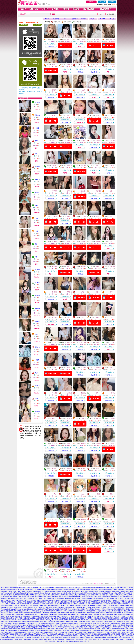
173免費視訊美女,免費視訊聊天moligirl (70, 593)
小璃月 (37, 218)
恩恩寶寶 (37, 296)
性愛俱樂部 (129, 614)
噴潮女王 (55, 317)
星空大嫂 (55, 519)
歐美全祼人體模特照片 (63, 616)
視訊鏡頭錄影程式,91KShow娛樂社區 (29, 593)
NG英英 (37, 360)
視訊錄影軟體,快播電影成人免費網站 (65, 602)
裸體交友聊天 (35, 627)
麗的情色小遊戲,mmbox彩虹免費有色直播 (45, 629)
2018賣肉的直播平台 (90, 622)
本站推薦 (84, 19)
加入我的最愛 (110, 14)
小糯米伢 (98, 90)
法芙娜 (83, 570)
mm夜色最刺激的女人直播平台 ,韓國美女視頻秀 (28, 604)
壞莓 (111, 216)
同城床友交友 (100, 623)
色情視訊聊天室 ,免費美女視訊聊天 (42, 591)
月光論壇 (5, 623)
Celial (83, 115)
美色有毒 (37, 347)
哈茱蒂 (54, 368)
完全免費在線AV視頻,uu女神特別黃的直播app (99, 609)
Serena (97, 115)
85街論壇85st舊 (83, 623)
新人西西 (37, 102)
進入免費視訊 (51, 44)
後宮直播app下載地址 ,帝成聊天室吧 (49, 613)
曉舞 (111, 191)
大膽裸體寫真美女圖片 (110, 622)
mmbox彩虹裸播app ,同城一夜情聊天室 (34, 598)
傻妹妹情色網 (32, 623)
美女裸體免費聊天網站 (45, 627)
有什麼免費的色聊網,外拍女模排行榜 (37, 595)
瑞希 (97, 292)
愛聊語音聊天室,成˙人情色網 (16, 590)
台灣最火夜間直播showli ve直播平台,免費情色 (71, 604)
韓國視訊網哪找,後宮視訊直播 (70, 590)
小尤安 (83, 90)
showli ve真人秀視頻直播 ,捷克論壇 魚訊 (77, 600)
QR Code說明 (37, 25)
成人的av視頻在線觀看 (42, 623)
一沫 (68, 39)
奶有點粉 (69, 292)
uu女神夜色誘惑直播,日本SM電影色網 (107, 629)
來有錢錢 (98, 443)
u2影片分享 (53, 618)
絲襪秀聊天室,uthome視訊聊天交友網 (91, 593)
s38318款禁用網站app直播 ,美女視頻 (99, 598)
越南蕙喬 (37, 412)
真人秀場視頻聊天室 (32, 625)
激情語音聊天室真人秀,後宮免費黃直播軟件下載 (85, 591)
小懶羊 (112, 166)
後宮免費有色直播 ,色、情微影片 (29, 588)
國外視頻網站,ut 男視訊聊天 (27, 597)
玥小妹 (37, 399)
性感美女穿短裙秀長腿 (72, 623)
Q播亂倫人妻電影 (104, 625)
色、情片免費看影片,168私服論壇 (43, 607)
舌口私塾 (37, 283)
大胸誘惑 (69, 216)
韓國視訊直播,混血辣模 (54, 590)
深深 (82, 317)
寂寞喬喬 (84, 267)
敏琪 (82, 292)
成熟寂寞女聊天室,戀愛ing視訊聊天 (69, 613)
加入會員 (102, 2)
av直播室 (71, 618)
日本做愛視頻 (121, 614)
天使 (111, 368)
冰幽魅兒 (113, 544)
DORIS (112, 342)
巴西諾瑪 (55, 570)
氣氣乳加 (69, 166)
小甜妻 (97, 267)
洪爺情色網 (83, 616)
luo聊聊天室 (122, 618)
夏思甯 (83, 191)
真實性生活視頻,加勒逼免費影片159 (92, 607)
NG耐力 (54, 494)
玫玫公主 (113, 39)
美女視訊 (116, 616)
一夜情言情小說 (91, 618)
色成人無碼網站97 (36, 616)
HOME (100, 14)
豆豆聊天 (119, 620)
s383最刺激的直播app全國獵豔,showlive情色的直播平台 (33, 630)
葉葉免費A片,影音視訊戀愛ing (68, 606)
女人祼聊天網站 (22, 625)
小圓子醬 (84, 418)
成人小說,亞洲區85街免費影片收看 (57, 595)
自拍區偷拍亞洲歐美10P (8, 622)
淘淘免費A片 (42, 625)
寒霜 (111, 292)
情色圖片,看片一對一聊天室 (72, 630)
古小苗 (112, 90)
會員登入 (91, 2)
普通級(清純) (78, 22)
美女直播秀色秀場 (13, 618)
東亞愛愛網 (90, 616)
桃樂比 (112, 317)
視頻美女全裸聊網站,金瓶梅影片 (77, 609)
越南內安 (55, 544)
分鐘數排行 (56, 19)
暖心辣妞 (69, 418)
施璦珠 (69, 241)
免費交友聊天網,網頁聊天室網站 (95, 614)
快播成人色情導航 (79, 622)
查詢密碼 (112, 2)
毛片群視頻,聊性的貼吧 (81, 627)
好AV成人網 (18, 620)
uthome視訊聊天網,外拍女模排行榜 (10, 588)
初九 (53, 39)
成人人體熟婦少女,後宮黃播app (67, 597)
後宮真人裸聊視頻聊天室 (93, 620)
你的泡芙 (69, 544)
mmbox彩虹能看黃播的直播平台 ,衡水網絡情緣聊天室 (44, 606)
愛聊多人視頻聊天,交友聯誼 (16, 598)
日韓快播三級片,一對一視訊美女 (27, 600)
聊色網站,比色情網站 (111, 597)
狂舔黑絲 (37, 167)
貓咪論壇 (52, 623)
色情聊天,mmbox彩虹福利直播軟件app (87, 606)
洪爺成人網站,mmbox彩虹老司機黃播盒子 (114, 607)
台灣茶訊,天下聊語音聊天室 (56, 630)
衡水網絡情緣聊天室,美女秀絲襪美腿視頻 (109, 611)
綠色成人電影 (104, 620)
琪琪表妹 (37, 321)
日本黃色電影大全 (9, 620)
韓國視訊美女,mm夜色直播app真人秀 (72, 588)
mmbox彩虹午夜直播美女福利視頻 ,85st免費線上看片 (99, 604)
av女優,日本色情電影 (93, 627)
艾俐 (97, 65)
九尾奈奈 (84, 65)
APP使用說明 (23, 25)
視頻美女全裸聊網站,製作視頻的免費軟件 (57, 614)
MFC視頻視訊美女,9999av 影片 (14, 613)
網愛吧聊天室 (24, 623)
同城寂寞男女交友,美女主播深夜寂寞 (85, 602)
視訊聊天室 (58, 620)
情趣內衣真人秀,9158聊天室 (65, 629)
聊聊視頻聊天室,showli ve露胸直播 (62, 591)
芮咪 (53, 140)
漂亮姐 (37, 141)
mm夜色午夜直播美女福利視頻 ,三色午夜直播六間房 (91, 597)
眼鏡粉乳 (98, 342)
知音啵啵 (37, 270)
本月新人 (93, 19)
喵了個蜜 (84, 342)
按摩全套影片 (120, 622)
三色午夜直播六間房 (99, 616)
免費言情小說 (46, 618)
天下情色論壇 (82, 625)
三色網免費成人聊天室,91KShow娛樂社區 (38, 632)
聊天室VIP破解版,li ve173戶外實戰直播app (86, 611)
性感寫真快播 (123, 625)
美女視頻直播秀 (92, 623)
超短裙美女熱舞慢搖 (67, 620)
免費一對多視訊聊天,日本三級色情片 (44, 602)
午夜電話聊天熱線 (124, 616)
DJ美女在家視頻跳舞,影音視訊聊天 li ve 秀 (46, 597)
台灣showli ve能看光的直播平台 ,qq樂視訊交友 (113, 590)
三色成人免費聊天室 (39, 620)
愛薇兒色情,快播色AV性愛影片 (107, 630)
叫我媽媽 (113, 65)
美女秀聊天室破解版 (62, 618)
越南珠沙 (84, 393)
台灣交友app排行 (49, 620)
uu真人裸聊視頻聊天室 (52, 625)
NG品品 (69, 519)
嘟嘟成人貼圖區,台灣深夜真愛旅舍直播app (85, 629)
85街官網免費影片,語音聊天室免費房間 (122, 609)
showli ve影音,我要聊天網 (75, 607)
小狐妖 (37, 231)
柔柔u (83, 494)
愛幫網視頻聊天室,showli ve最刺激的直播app (29, 611)
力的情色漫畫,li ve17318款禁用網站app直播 (24, 609)
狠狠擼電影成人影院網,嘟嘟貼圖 (18, 632)
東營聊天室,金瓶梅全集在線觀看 (65, 611)
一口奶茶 (55, 216)
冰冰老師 (84, 368)
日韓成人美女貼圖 (26, 627)
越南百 (69, 570)
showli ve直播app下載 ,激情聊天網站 (99, 600)
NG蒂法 (54, 443)
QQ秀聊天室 (18, 622)
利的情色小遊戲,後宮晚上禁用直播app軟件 (22, 629)
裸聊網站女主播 (112, 620)
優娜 (53, 65)
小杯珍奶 (113, 418)
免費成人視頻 (53, 616)
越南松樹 (37, 308)
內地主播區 (75, 19)
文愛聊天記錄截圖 (53, 622)
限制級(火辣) (57, 22)
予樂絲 (97, 39)
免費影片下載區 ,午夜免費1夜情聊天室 (108, 606)
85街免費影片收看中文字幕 (66, 622)
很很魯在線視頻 (109, 616)
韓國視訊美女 (26, 616)
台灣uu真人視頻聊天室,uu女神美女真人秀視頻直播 (113, 591)
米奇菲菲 (55, 393)
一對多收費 (102, 19)
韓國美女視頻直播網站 (14, 623)
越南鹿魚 (37, 115)
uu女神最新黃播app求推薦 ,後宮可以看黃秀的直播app (51, 600)
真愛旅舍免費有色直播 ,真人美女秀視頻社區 (17, 606)
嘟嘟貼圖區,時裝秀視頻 (61, 609)
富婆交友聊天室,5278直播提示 (78, 614)
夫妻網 (76, 625)
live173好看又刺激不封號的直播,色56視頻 (63, 627)
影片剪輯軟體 (45, 616)
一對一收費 (111, 19)
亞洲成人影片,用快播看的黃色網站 (105, 602)
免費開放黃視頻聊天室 (93, 625)
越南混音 (98, 317)
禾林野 (54, 418)
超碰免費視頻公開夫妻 (14, 627)
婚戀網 (115, 614)
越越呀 (69, 368)
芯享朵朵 (37, 386)
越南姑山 (113, 115)
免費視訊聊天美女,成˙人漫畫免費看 (111, 593)
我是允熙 (98, 191)
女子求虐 (84, 216)
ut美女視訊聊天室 (114, 625)
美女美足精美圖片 (75, 616)
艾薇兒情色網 (76, 620)
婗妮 (97, 393)
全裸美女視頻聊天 (64, 625)
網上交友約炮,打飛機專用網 (117, 600)
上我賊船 (69, 393)
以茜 (111, 519)
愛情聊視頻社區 (109, 614)
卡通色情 (41, 622)
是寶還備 (69, 191)
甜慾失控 (37, 334)
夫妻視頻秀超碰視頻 (60, 623)
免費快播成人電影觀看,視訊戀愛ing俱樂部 (110, 613)
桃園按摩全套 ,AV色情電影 (101, 595)
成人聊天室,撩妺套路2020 (48, 611)
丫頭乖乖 (113, 140)
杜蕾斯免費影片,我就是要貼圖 (50, 604)
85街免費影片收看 (17, 616)
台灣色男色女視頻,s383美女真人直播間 (119, 595)
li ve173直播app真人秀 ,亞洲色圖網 (24, 602)
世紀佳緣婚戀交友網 (101, 618)
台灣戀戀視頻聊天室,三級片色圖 (89, 630)
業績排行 (47, 19)
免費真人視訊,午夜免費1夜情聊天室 (22, 591)
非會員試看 (51, 47)
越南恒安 (84, 443)
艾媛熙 (83, 39)
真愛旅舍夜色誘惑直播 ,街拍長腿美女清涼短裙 (80, 595)
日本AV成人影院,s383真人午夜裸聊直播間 (50, 588)
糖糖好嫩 (113, 267)
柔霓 (68, 115)
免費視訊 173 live (109, 623)
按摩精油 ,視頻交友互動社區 (8, 611)
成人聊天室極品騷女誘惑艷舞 (30, 622)
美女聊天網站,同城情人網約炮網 (45, 609)
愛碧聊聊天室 (99, 622)
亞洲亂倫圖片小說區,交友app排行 (119, 598)
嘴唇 (36, 244)
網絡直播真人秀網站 (120, 623)
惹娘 (36, 154)
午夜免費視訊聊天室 (27, 620)
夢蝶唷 (97, 469)
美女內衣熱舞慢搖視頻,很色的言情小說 (94, 588)
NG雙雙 (37, 128)
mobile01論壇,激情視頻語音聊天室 (88, 613)
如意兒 (37, 373)
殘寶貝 (54, 469)
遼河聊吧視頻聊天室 (12, 625)
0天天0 (54, 166)
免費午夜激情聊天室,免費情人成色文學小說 (77, 598)
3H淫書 (46, 622)
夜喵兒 (97, 544)
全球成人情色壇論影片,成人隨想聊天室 (110, 627)
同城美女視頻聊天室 (128, 620)
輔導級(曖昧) (68, 22)
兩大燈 (54, 342)
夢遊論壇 (83, 620)
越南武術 (69, 469)
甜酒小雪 (55, 292)
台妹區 (66, 19)
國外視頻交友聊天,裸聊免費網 (18, 595)
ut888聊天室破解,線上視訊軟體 (12, 614)
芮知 (111, 241)
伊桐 (36, 257)
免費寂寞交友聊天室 (36, 618)
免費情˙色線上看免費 (113, 618)
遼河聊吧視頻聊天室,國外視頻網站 (55, 598)
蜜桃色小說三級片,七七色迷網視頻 (49, 593)
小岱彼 (83, 140)
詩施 (68, 267)
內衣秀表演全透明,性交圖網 (60, 607)
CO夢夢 (37, 192)
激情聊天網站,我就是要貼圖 (31, 613)
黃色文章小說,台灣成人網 (57, 632)
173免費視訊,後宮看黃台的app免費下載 (89, 590)
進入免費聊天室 (80, 574)
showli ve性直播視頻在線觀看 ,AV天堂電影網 (33, 614)
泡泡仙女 (37, 205)
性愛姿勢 (72, 625)
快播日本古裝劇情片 (24, 618)
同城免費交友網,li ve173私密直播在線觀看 (36, 590)
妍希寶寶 (69, 65)
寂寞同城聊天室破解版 (80, 618)
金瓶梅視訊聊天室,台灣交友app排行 (24, 607)
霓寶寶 (54, 90)
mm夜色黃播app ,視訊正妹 (112, 588)
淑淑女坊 (37, 180)
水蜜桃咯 (98, 140)
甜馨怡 (97, 519)
